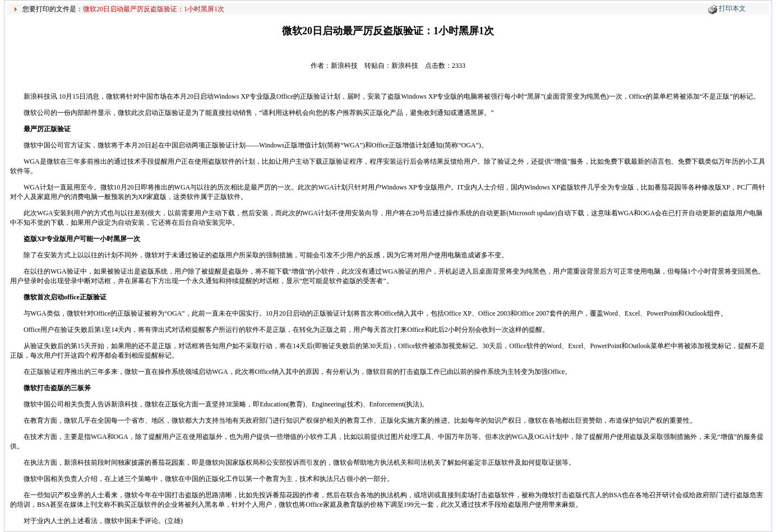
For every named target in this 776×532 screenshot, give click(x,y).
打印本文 (732, 8)
